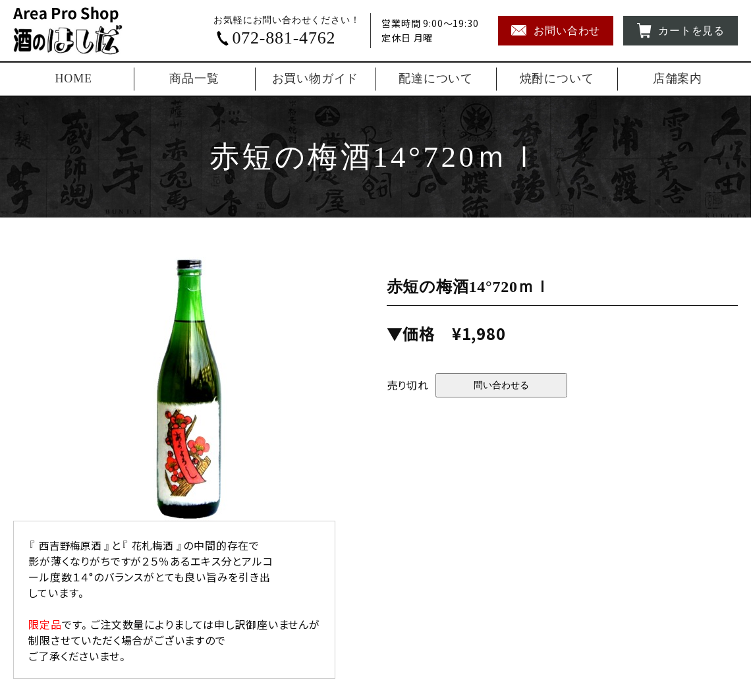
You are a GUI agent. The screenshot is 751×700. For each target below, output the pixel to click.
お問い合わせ (556, 31)
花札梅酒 (158, 545)
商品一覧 (194, 78)
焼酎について (557, 78)
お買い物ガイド (316, 78)
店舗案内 (678, 78)
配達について (436, 78)
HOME (74, 78)
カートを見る (681, 31)
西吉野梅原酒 (72, 545)
